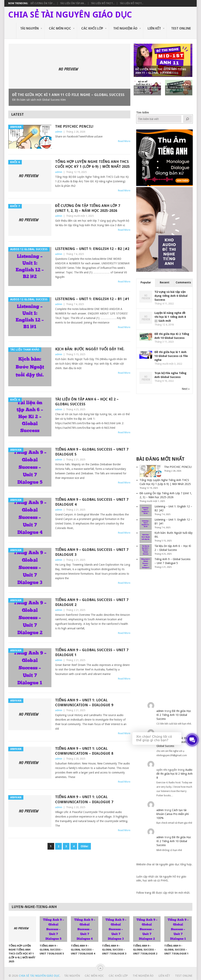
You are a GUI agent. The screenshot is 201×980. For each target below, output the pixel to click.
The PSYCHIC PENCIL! (74, 126)
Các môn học (60, 28)
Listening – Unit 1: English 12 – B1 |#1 (92, 299)
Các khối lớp (92, 28)
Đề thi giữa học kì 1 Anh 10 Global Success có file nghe (171, 356)
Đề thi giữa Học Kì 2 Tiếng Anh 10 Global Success (174, 715)
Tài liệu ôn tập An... (73, 3)
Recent (165, 282)
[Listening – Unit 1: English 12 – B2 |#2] (146, 511)
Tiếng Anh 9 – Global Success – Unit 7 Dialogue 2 (92, 602)
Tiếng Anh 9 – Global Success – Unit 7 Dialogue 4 (92, 502)
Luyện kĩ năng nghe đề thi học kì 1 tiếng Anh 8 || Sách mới (170, 317)
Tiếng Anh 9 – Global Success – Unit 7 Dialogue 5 (92, 452)
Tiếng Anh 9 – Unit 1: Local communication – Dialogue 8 (84, 751)
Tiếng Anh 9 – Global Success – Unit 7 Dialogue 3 (92, 552)
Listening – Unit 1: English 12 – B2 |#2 (92, 249)
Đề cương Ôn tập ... (43, 3)
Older (85, 846)
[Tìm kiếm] (188, 119)
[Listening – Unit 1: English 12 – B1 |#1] (146, 524)
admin (59, 132)
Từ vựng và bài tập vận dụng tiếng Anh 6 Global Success (171, 296)
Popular (146, 282)
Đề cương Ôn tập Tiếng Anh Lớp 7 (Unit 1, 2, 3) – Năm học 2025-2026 (88, 208)
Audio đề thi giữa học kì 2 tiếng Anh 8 (175, 774)
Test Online (181, 28)
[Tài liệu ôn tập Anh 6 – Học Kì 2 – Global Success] (146, 550)
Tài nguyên (29, 28)
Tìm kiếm (143, 112)
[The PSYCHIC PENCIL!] (150, 471)
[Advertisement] (166, 424)
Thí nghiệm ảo (125, 28)
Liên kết (154, 28)
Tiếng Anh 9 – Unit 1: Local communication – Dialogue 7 (84, 799)
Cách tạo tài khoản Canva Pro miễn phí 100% (173, 814)
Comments (183, 282)
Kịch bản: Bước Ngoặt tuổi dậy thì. (90, 349)
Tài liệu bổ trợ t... (103, 3)
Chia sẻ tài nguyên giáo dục (70, 15)
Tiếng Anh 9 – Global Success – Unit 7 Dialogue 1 (92, 652)
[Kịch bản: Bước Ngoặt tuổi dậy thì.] (146, 537)
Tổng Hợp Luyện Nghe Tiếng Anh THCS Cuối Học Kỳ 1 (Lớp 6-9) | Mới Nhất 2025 (92, 164)
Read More (124, 141)
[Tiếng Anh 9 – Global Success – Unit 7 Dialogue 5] (146, 563)
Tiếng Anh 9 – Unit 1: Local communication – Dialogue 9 (84, 703)
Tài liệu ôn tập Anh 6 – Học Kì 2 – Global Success (87, 402)
